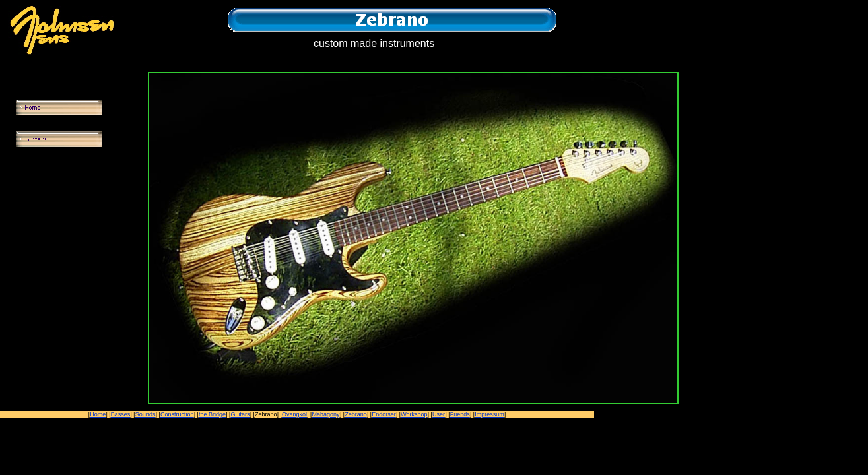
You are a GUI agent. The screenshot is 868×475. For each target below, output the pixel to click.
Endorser (384, 414)
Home (98, 414)
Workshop (414, 414)
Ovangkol (294, 414)
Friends (460, 414)
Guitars (241, 414)
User (439, 414)
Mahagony (326, 414)
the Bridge (212, 414)
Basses (121, 414)
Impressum (489, 414)
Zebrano (356, 414)
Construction (177, 414)
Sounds (146, 414)
